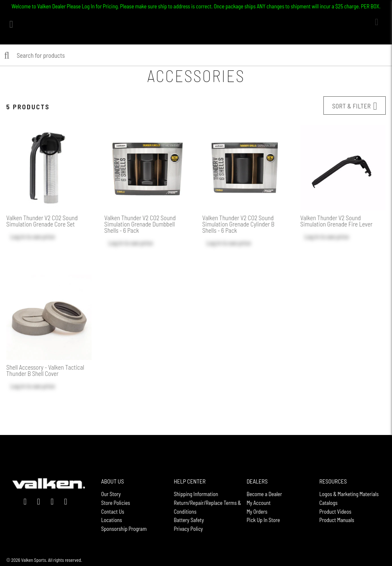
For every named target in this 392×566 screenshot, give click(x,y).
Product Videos (335, 512)
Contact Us (113, 512)
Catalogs (328, 503)
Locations (112, 520)
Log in (18, 237)
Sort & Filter (355, 106)
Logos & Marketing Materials (349, 494)
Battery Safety (189, 520)
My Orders (257, 512)
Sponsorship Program (124, 529)
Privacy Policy (188, 529)
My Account (259, 503)
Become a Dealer (264, 494)
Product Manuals (337, 520)
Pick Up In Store (263, 520)
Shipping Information (196, 494)
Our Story (111, 494)
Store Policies (116, 503)
